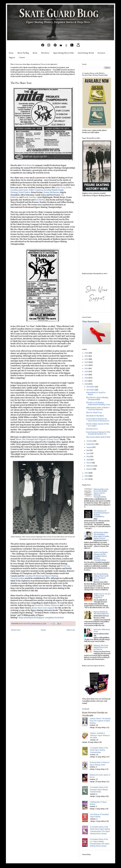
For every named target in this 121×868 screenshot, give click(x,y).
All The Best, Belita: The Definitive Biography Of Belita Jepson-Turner (101, 535)
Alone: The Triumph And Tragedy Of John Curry (37, 439)
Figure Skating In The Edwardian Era (101, 613)
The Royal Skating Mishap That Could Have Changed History (101, 577)
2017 (86, 381)
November (91, 390)
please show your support (43, 608)
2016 (87, 384)
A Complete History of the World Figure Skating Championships (99, 750)
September (91, 444)
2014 (87, 476)
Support (12, 57)
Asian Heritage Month (86, 53)
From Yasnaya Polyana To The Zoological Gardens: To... (98, 433)
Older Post (71, 630)
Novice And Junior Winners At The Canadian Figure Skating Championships (101, 556)
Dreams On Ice (92, 429)
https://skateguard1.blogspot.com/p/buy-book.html (41, 618)
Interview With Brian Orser (102, 630)
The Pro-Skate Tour (94, 413)
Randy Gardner (30, 197)
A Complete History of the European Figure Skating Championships (99, 790)
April (89, 460)
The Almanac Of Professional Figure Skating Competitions (101, 514)
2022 (87, 365)
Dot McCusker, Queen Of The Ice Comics (97, 425)
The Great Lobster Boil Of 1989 (98, 437)
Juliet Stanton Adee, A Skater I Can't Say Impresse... (98, 409)
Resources (102, 53)
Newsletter (45, 53)
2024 (87, 359)
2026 (87, 353)
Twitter (47, 605)
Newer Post (16, 630)
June (88, 453)
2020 (87, 372)
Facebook (39, 605)
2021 (87, 368)
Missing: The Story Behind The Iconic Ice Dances (101, 647)
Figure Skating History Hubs (64, 53)
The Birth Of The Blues (95, 416)
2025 (87, 356)
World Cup (65, 566)
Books (35, 53)
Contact (22, 57)
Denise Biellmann (51, 192)
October (90, 441)
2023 (87, 362)
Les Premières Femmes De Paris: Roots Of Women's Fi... (98, 420)
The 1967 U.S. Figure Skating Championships (97, 398)
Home (11, 53)
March (89, 463)
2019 (87, 375)
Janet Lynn (23, 190)
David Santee (24, 192)
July (88, 450)
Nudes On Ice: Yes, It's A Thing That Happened (102, 596)
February (90, 466)
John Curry (60, 187)
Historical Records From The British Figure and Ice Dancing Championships (101, 493)
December (91, 387)
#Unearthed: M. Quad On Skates (96, 393)
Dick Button (27, 165)
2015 (87, 473)
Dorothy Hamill (50, 190)
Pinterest (55, 605)
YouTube (67, 605)
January (90, 469)
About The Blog (23, 53)
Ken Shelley (40, 200)
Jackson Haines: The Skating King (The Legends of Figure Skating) (100, 721)
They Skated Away (91, 322)
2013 (87, 479)
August (90, 447)
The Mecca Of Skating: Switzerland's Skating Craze (98, 404)
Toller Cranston (36, 190)
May (88, 456)
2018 (87, 378)
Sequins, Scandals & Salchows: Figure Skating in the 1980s (100, 735)
